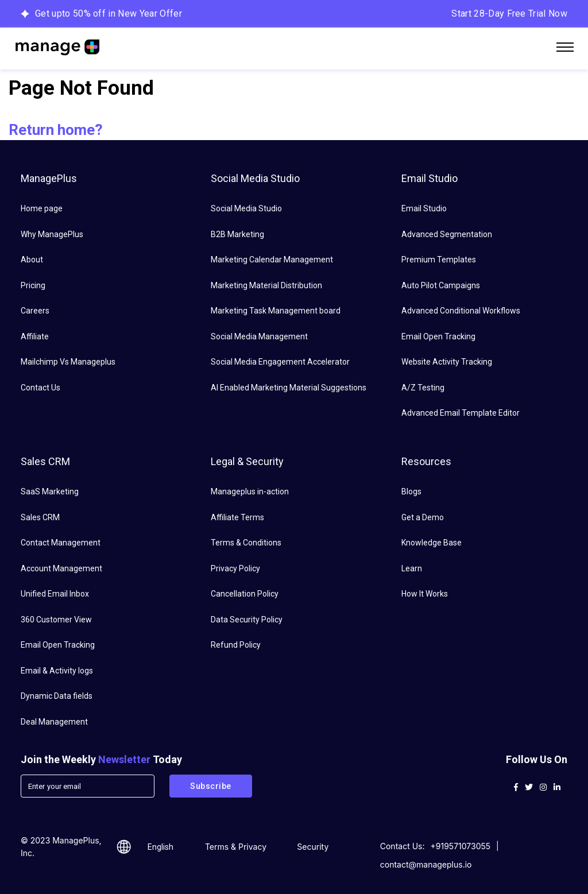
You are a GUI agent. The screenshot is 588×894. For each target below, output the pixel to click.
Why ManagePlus (52, 234)
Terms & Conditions (246, 543)
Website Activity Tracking (447, 362)
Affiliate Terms (237, 517)
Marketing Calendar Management (272, 260)
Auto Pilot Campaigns (441, 285)
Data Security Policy (247, 620)
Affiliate (35, 336)
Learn (412, 568)
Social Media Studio (246, 208)
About (32, 260)
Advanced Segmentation (447, 234)
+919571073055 (461, 846)
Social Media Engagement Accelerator (280, 362)
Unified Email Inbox (55, 594)
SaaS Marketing (50, 491)
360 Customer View (56, 620)
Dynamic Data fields (57, 696)
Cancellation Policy (245, 594)
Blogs (411, 491)
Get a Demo (423, 517)
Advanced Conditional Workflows (461, 311)
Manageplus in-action (250, 491)
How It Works (425, 594)
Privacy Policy (235, 568)
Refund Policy (236, 645)
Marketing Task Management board (276, 311)
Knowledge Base (432, 543)
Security (313, 847)
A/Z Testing (423, 388)
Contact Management (61, 543)
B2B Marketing (237, 234)
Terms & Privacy (236, 847)
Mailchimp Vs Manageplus (68, 362)
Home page (42, 208)
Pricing (33, 285)
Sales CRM (40, 517)
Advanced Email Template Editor (461, 413)
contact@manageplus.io (426, 864)
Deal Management (54, 722)
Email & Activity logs (57, 671)
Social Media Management (259, 336)
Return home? (56, 130)
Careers (35, 311)
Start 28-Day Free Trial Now (509, 13)
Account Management (61, 568)
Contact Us (40, 388)
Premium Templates (439, 260)
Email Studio (424, 208)
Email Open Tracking (438, 336)
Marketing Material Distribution (266, 285)
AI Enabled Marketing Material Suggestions (289, 388)
